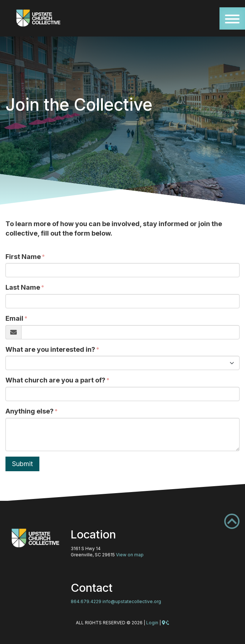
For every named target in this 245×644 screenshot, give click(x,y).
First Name (23, 257)
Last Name (23, 287)
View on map (130, 555)
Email (14, 318)
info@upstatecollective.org (132, 601)
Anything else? (30, 411)
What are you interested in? (50, 349)
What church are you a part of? (55, 380)
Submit (22, 464)
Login (152, 623)
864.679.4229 (86, 601)
